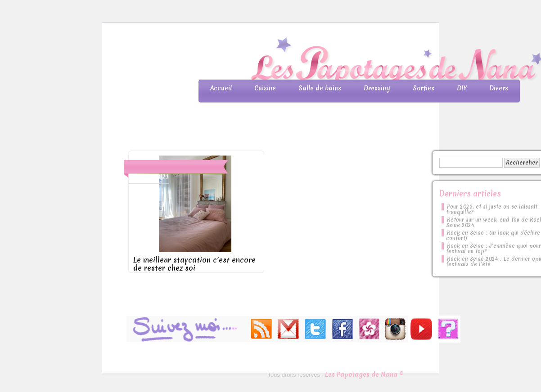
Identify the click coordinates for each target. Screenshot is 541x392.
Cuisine (265, 88)
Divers (499, 88)
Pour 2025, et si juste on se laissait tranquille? (492, 209)
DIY (462, 88)
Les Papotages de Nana (330, 61)
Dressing (377, 88)
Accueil (221, 88)
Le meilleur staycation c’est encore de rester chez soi (194, 264)
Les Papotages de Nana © (364, 374)
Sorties (424, 88)
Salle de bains (320, 88)
